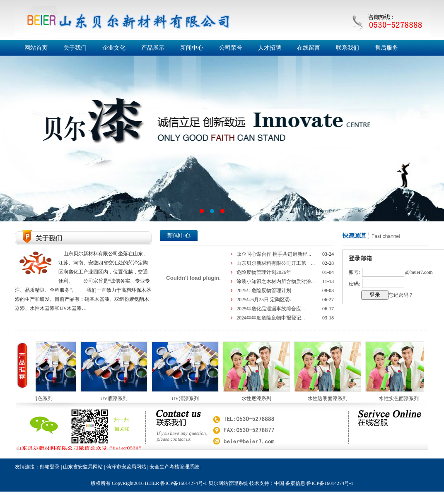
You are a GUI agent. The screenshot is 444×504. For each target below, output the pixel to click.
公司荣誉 (231, 48)
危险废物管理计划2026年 (264, 272)
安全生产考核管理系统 (174, 467)
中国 (279, 483)
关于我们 (75, 48)
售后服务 (386, 48)
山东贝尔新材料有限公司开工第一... (276, 263)
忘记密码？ (401, 295)
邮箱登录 (50, 467)
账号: (354, 272)
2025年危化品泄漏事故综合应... (271, 309)
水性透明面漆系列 (330, 398)
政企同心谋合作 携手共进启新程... (274, 254)
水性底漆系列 (259, 398)
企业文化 (114, 48)
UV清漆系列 (187, 398)
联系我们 (347, 48)
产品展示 (153, 48)
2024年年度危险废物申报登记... (271, 318)
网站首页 (36, 48)
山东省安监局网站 (83, 467)
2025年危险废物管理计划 (264, 290)
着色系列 (45, 398)
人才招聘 (270, 48)
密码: (354, 284)
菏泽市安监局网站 (126, 467)
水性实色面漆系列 (401, 398)
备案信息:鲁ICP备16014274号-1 (319, 483)
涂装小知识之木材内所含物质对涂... (276, 281)
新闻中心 (192, 48)
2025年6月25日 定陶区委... (265, 300)
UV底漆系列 (116, 398)
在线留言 (309, 48)
